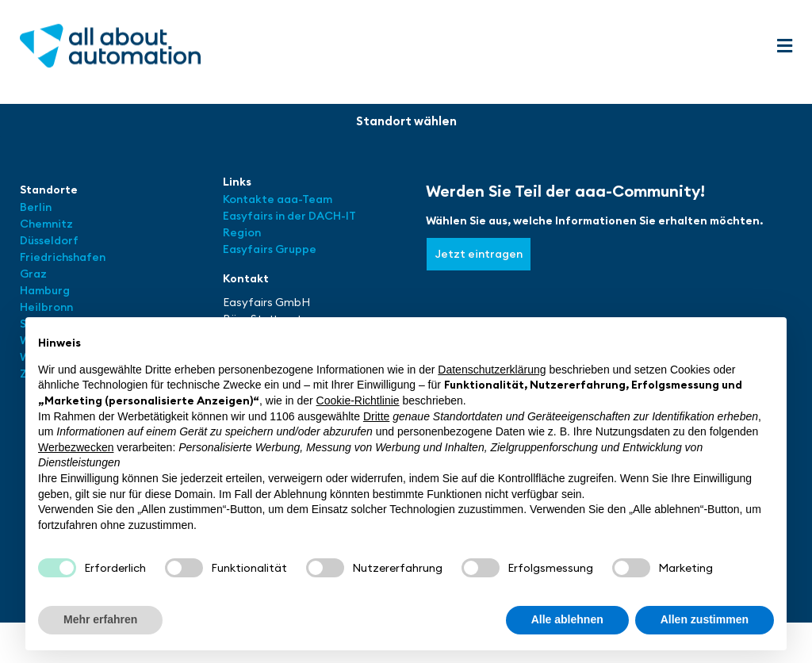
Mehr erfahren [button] (100, 619)
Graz (33, 274)
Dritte (376, 416)
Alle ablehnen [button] (567, 619)
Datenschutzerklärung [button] (492, 370)
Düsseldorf (50, 240)
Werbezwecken (76, 447)
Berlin (36, 207)
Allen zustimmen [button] (705, 619)
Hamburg (45, 290)
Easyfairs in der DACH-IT (289, 216)
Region (242, 232)
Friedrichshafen (63, 257)
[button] (784, 46)
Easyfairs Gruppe (270, 249)
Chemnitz (46, 224)
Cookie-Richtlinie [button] (358, 400)
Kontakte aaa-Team (278, 199)
